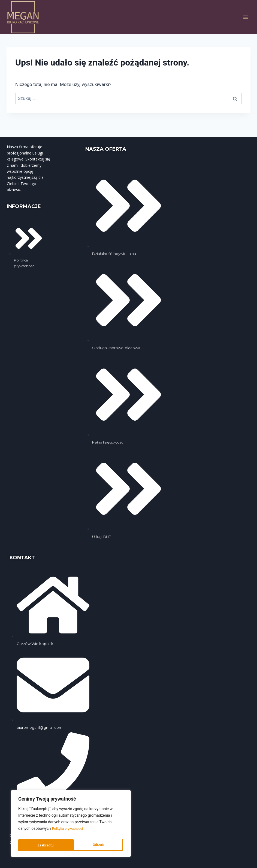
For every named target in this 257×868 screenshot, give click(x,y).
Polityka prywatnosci (70, 832)
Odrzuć (42, 845)
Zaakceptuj (96, 845)
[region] (71, 825)
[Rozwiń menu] (245, 17)
